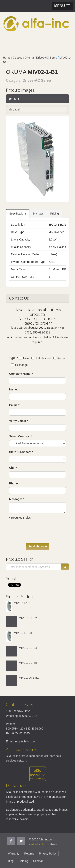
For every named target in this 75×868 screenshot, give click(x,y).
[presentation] (40, 533)
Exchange (19, 365)
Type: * (14, 358)
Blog (11, 861)
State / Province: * (21, 452)
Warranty (14, 854)
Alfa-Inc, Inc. (39, 844)
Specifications (18, 214)
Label (14, 109)
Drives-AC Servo (47, 58)
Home (7, 58)
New (24, 358)
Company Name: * (21, 374)
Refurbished (41, 358)
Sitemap (38, 861)
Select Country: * (20, 436)
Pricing (54, 214)
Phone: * (15, 483)
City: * (13, 468)
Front (14, 99)
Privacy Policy (48, 854)
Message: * (16, 499)
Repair (59, 358)
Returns (29, 854)
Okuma (29, 58)
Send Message (37, 546)
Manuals (38, 214)
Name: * (14, 389)
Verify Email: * (18, 421)
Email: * (14, 405)
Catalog (18, 58)
